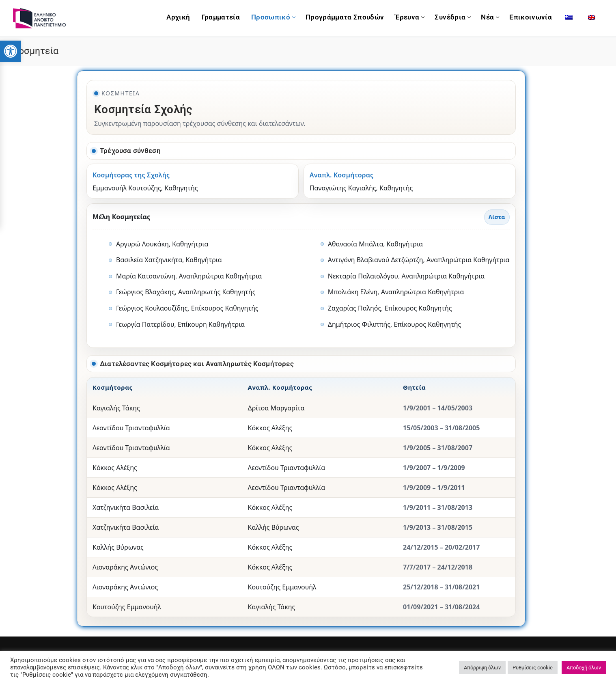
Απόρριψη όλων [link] (482, 668)
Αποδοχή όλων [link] (584, 668)
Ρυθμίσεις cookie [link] (533, 668)
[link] (11, 51)
